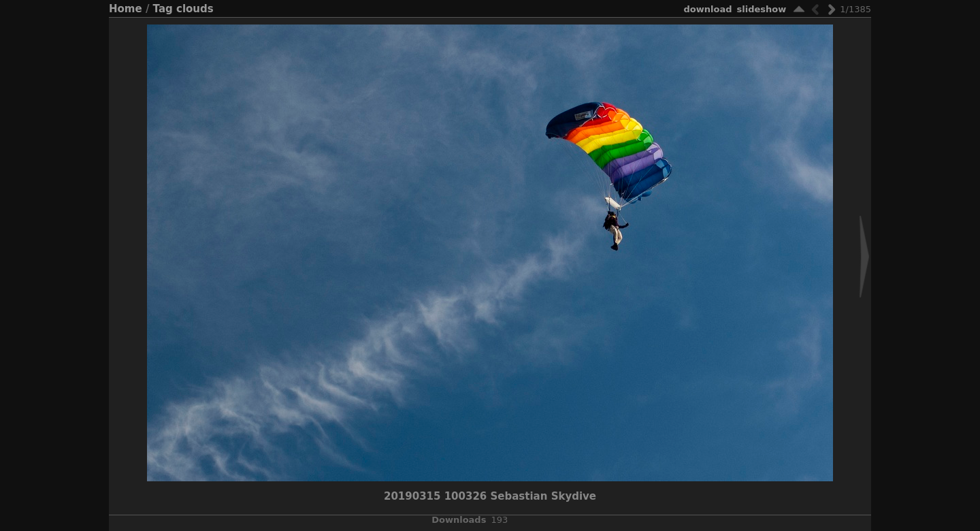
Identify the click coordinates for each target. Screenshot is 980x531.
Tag (163, 9)
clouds (195, 9)
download (708, 9)
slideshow (762, 9)
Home (126, 9)
